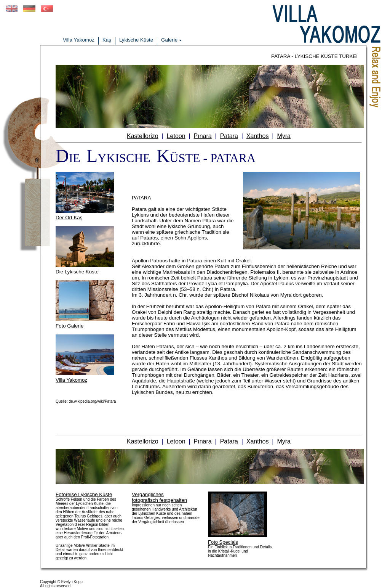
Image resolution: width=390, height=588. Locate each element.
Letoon (176, 136)
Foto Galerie (70, 326)
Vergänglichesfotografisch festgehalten (159, 497)
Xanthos (258, 136)
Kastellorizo (143, 136)
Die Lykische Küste (77, 272)
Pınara (203, 136)
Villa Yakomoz (71, 380)
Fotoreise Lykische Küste (84, 494)
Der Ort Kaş (69, 218)
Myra (284, 136)
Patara (229, 136)
